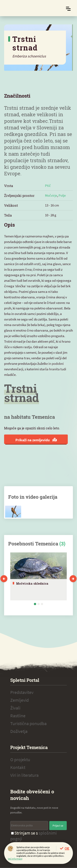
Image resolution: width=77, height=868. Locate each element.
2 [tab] (38, 604)
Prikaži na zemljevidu (36, 440)
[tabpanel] (38, 576)
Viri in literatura (24, 775)
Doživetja (19, 731)
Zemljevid (20, 700)
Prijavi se (58, 826)
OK (67, 848)
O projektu (20, 760)
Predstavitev (22, 692)
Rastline (18, 716)
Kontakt (18, 767)
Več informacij (15, 859)
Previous (4, 579)
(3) (62, 544)
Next (73, 579)
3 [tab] (42, 604)
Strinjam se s (33, 836)
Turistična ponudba (28, 723)
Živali (15, 708)
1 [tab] (35, 604)
